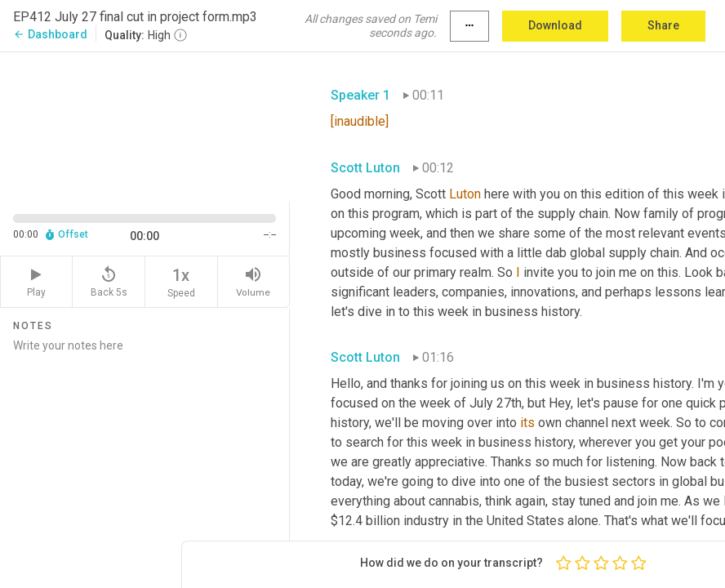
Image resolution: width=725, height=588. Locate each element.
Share (663, 25)
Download (555, 25)
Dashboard (50, 34)
